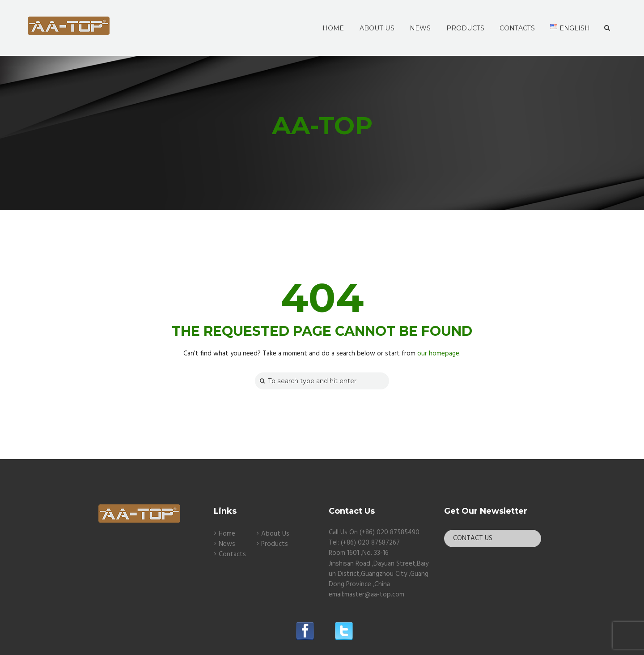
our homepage (438, 354)
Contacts (232, 554)
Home (227, 534)
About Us (275, 534)
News (227, 544)
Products (275, 544)
